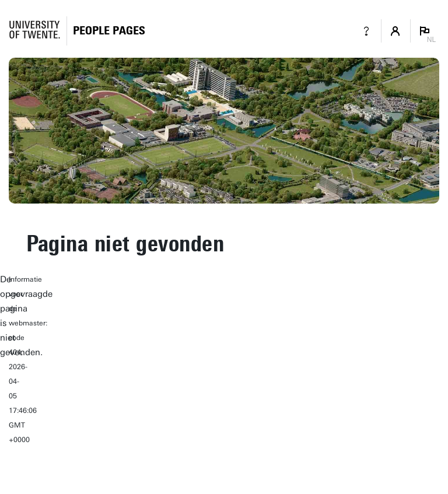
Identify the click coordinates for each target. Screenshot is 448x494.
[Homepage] (109, 31)
